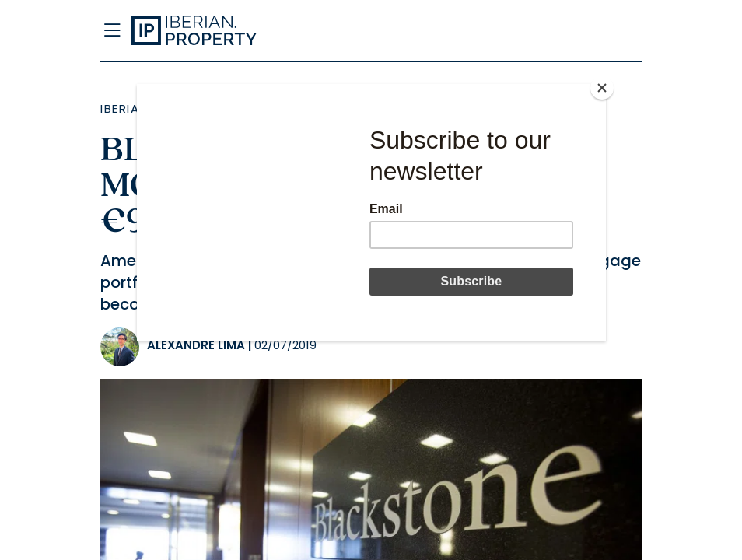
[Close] (602, 88)
